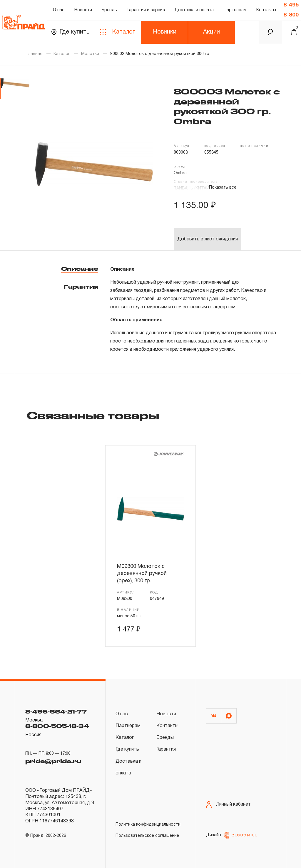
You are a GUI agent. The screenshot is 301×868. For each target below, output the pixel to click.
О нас (59, 10)
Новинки (165, 32)
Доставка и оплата (194, 10)
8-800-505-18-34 (57, 726)
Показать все (223, 188)
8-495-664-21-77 (56, 711)
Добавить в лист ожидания (208, 239)
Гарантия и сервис (146, 10)
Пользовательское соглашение (147, 836)
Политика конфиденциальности (148, 825)
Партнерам (235, 10)
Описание (80, 269)
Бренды (110, 10)
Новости (83, 10)
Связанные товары (93, 415)
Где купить (70, 32)
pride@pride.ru (53, 761)
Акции (211, 32)
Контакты (266, 10)
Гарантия (81, 287)
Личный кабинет (228, 805)
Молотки (90, 54)
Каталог (117, 32)
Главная (35, 54)
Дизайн (231, 835)
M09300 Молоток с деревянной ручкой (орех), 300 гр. (142, 574)
